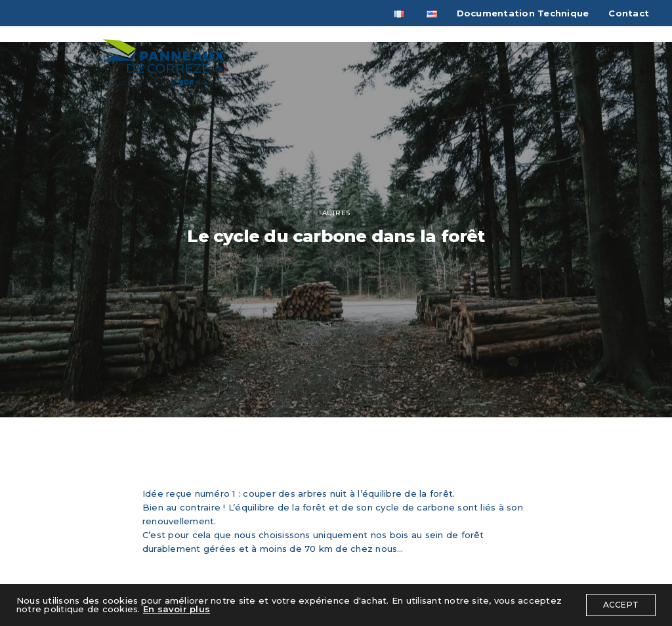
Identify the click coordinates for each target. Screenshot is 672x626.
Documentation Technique (523, 13)
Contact (629, 13)
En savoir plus (177, 609)
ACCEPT (621, 605)
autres (336, 213)
